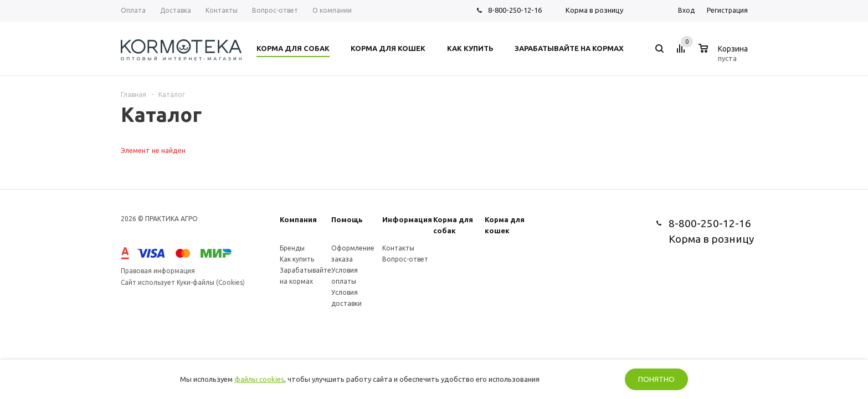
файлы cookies (259, 379)
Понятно (656, 379)
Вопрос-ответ (405, 259)
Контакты (398, 248)
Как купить (297, 259)
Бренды (292, 248)
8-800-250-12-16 (515, 10)
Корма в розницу (594, 10)
